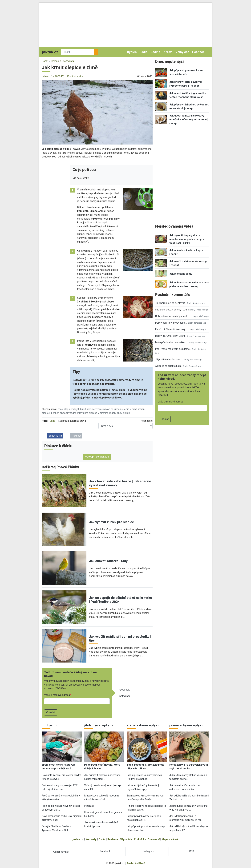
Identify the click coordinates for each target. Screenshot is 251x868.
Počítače (198, 52)
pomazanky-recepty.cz (187, 725)
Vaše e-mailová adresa (57, 695)
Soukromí (154, 839)
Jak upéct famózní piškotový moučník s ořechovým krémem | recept (189, 119)
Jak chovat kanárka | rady (108, 561)
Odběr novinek (61, 852)
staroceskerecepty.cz (143, 725)
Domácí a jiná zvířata (62, 61)
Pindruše (89, 806)
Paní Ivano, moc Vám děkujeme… (173, 349)
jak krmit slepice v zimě (90, 409)
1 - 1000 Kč (58, 76)
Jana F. (54, 421)
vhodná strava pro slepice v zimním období (92, 413)
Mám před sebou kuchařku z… (172, 342)
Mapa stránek (170, 839)
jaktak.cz (78, 839)
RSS (192, 851)
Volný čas (182, 52)
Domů (45, 61)
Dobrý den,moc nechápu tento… (172, 316)
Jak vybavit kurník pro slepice (111, 522)
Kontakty (91, 839)
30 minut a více (75, 76)
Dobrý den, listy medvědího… (171, 323)
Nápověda (126, 839)
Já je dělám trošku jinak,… (169, 359)
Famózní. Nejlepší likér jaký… (171, 329)
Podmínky (140, 839)
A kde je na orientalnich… (169, 366)
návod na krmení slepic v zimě (120, 409)
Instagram (124, 696)
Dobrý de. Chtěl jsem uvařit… (171, 336)
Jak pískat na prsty (181, 274)
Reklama (113, 839)
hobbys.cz (49, 725)
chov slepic (123, 413)
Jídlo (144, 52)
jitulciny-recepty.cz (99, 725)
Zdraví (168, 52)
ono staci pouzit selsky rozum (172, 310)
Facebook (124, 690)
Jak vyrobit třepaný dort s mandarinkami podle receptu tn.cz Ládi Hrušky (187, 239)
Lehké (45, 76)
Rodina (155, 52)
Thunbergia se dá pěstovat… (171, 303)
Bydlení (132, 52)
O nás (102, 839)
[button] (97, 112)
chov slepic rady (67, 409)
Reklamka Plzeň (136, 863)
